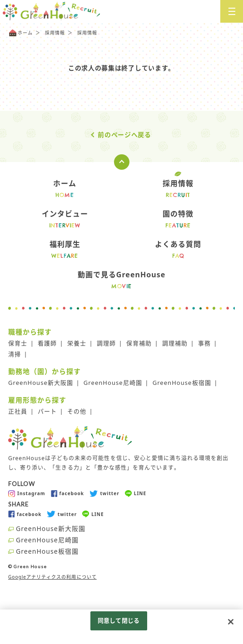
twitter (104, 494)
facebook (67, 494)
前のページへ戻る (124, 135)
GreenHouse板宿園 (182, 383)
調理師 (106, 343)
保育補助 (139, 343)
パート (47, 411)
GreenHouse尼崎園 (113, 383)
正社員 (18, 411)
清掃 (15, 354)
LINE (136, 494)
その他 (77, 411)
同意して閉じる (119, 620)
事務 (204, 343)
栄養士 (77, 343)
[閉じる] (231, 622)
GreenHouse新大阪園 (41, 383)
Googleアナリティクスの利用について (52, 577)
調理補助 (175, 343)
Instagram (27, 494)
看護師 (47, 343)
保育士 (18, 343)
